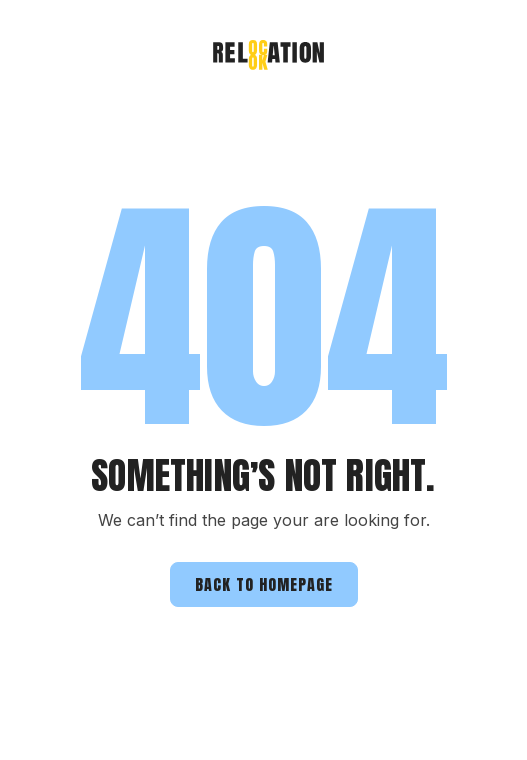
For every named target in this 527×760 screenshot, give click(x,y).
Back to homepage (264, 584)
